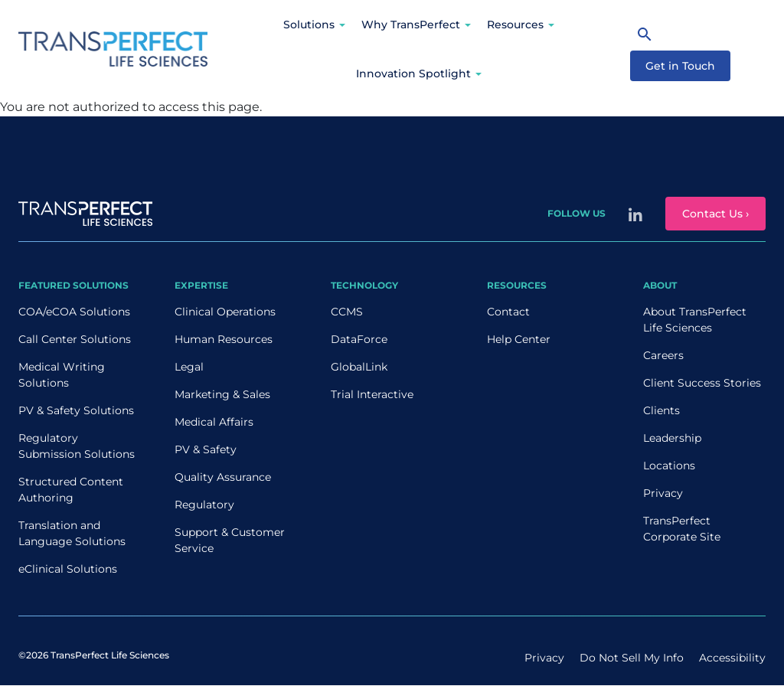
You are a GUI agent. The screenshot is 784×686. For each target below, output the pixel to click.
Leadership (672, 438)
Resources (515, 24)
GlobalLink (359, 367)
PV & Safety (206, 449)
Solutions (309, 24)
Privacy (663, 493)
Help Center (519, 339)
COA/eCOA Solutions (74, 312)
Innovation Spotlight (413, 73)
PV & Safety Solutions (76, 410)
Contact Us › (715, 214)
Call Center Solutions (75, 339)
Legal (189, 367)
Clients (661, 410)
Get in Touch (680, 66)
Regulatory (204, 505)
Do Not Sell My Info (632, 658)
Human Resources (224, 339)
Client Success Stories (702, 383)
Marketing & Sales (222, 394)
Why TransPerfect (411, 24)
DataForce (359, 339)
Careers (663, 355)
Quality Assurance (223, 477)
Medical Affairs (214, 422)
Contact (508, 312)
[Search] (645, 34)
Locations (669, 465)
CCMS (347, 312)
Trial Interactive (372, 394)
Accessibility (732, 658)
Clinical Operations (225, 312)
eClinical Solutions (68, 569)
